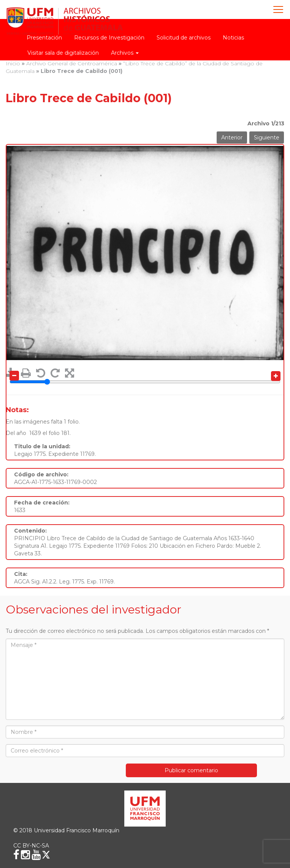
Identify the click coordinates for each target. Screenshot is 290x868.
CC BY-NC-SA (31, 846)
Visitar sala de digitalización (63, 53)
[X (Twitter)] (46, 855)
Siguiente (267, 138)
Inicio (13, 63)
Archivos (125, 53)
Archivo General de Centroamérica (72, 63)
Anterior (232, 138)
